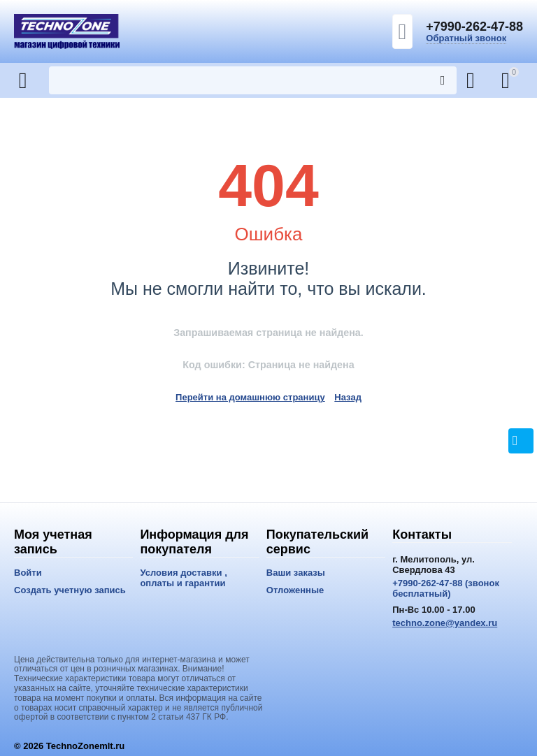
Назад (348, 397)
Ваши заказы (296, 573)
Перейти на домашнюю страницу (250, 397)
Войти (28, 573)
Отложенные (295, 590)
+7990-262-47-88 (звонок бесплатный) (446, 588)
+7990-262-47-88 (474, 27)
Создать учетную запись (70, 590)
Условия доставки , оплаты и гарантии (183, 578)
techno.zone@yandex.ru (445, 623)
